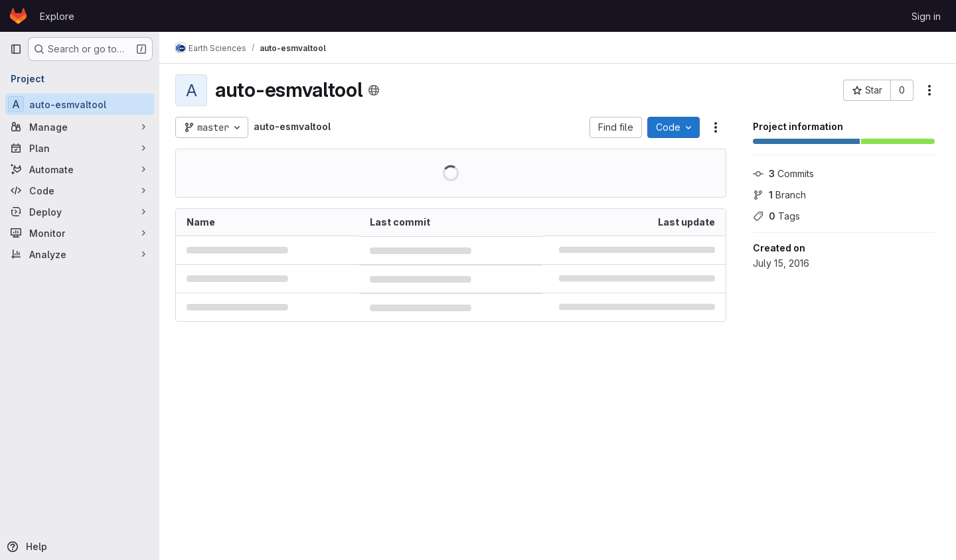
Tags (776, 216)
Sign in (926, 16)
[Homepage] (18, 16)
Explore (57, 16)
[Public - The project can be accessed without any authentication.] (374, 90)
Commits (783, 174)
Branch (779, 195)
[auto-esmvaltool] (80, 104)
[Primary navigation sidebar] (16, 49)
